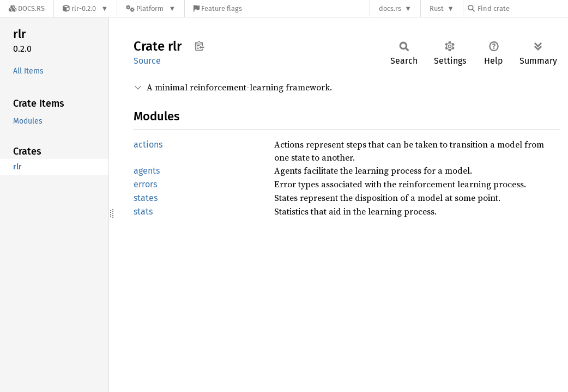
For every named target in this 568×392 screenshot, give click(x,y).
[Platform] (151, 8)
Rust (437, 8)
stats (143, 212)
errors (145, 184)
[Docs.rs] (27, 8)
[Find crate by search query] (522, 8)
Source (147, 61)
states (146, 198)
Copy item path (199, 46)
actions (148, 145)
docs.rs (390, 8)
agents (147, 171)
